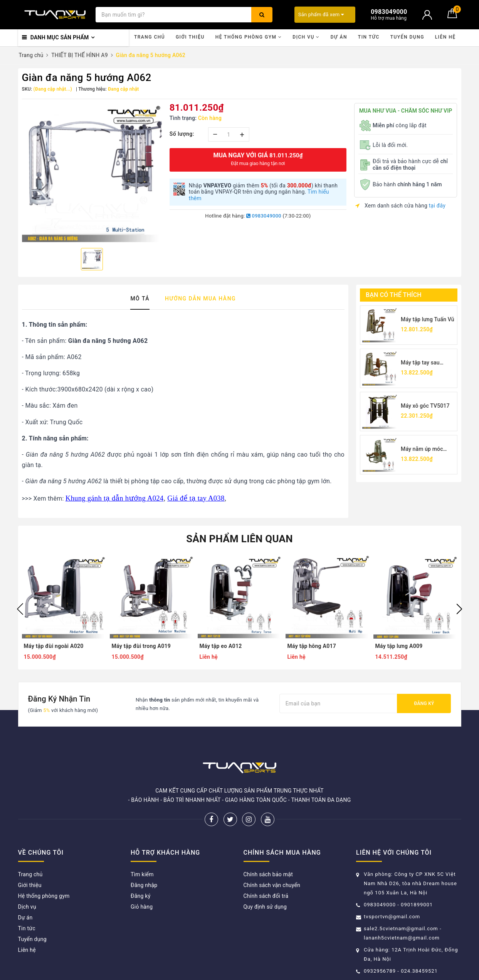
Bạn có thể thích (394, 295)
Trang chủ (150, 37)
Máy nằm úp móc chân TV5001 (422, 450)
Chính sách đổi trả (266, 896)
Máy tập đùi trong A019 (141, 646)
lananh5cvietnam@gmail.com (402, 938)
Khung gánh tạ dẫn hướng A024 (115, 498)
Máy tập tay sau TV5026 (420, 363)
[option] (92, 173)
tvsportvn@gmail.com (392, 917)
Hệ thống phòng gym (249, 37)
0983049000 (264, 216)
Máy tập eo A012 (221, 646)
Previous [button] (20, 609)
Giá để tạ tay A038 (196, 498)
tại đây (437, 206)
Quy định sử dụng (265, 907)
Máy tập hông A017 (312, 646)
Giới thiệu (190, 37)
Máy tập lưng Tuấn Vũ (428, 319)
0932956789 (381, 971)
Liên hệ (445, 37)
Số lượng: (182, 134)
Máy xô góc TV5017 (425, 406)
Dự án (339, 37)
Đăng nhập (144, 885)
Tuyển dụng (407, 37)
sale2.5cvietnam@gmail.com (401, 929)
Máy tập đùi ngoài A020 (54, 646)
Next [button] (459, 609)
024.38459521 (419, 971)
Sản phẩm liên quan (239, 539)
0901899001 (417, 905)
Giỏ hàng (142, 907)
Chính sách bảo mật (268, 874)
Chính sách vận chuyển (272, 885)
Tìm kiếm (142, 874)
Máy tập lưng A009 (399, 646)
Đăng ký (424, 703)
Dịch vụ (306, 37)
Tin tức (369, 37)
